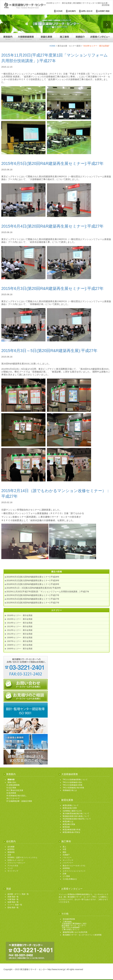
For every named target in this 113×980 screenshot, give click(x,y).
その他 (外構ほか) (70, 879)
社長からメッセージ (15, 860)
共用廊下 (66, 855)
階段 (64, 852)
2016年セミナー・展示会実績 (20, 615)
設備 (64, 874)
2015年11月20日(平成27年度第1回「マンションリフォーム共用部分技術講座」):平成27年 (48, 592)
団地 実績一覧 (13, 908)
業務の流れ (12, 782)
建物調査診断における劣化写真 (75, 932)
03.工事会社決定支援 (15, 790)
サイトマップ (13, 871)
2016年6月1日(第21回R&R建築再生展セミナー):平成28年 (33, 584)
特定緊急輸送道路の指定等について (77, 819)
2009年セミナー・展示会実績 (20, 638)
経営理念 (11, 849)
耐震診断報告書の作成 (72, 830)
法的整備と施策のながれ (72, 811)
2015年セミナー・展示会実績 (20, 619)
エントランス (68, 860)
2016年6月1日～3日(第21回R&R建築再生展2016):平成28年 (34, 588)
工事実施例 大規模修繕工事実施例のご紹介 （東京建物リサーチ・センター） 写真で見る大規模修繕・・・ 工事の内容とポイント (73, 926)
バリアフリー (68, 863)
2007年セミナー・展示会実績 (20, 641)
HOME (52, 46)
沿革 (9, 855)
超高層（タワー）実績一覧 (18, 894)
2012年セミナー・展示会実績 (20, 630)
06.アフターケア (13, 798)
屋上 (64, 847)
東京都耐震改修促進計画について (76, 814)
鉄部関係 (66, 868)
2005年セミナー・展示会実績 (20, 649)
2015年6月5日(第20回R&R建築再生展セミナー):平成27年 (52, 164)
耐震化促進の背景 (70, 808)
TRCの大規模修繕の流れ (72, 782)
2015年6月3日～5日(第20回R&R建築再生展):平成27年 (49, 351)
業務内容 (11, 780)
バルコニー (67, 857)
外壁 (64, 849)
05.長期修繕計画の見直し (17, 796)
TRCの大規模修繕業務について (75, 780)
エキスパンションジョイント (74, 871)
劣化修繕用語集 (69, 919)
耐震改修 (66, 827)
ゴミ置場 (66, 876)
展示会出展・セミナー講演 (69, 46)
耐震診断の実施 (69, 824)
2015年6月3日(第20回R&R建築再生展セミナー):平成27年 (52, 289)
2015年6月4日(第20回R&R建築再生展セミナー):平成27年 (52, 226)
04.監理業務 (11, 793)
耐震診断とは (68, 821)
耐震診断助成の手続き (72, 832)
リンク (10, 868)
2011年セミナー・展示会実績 (20, 634)
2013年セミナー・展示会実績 (20, 626)
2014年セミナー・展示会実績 (20, 623)
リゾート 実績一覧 (15, 905)
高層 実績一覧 (13, 897)
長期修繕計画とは (70, 790)
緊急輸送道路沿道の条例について (76, 816)
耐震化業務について (71, 805)
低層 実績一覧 (13, 902)
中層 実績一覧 (13, 899)
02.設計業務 (11, 788)
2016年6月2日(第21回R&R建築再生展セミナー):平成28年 (33, 580)
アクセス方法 (13, 866)
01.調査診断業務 (13, 785)
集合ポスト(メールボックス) (74, 866)
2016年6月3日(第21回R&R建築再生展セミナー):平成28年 (33, 577)
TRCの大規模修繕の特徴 (72, 785)
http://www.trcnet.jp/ (56, 969)
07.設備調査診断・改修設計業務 (19, 801)
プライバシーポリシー (16, 863)
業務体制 (11, 852)
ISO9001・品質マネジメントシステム (22, 857)
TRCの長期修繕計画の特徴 (73, 788)
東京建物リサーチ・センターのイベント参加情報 (82, 935)
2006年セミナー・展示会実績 (20, 645)
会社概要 (11, 847)
